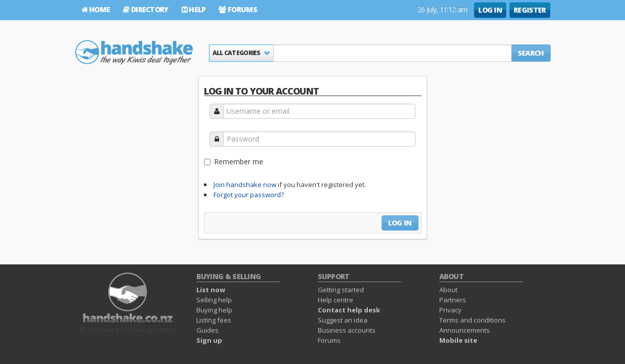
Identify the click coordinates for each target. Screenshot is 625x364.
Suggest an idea (343, 320)
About (448, 290)
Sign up (209, 340)
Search (531, 53)
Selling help (214, 300)
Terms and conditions (472, 320)
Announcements (465, 330)
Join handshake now (245, 185)
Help (194, 9)
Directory (145, 9)
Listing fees (214, 320)
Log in (490, 10)
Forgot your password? (249, 195)
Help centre (336, 300)
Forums (238, 9)
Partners (453, 300)
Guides (207, 330)
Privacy (450, 310)
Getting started (341, 290)
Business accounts (347, 330)
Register (530, 10)
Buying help (214, 310)
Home (96, 9)
